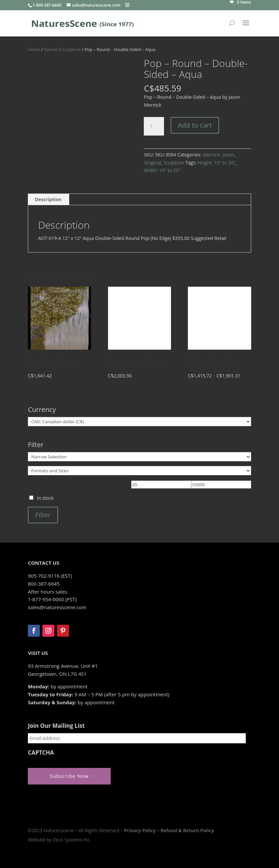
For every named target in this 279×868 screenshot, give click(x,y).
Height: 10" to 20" (216, 163)
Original (152, 163)
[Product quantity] (154, 126)
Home (34, 49)
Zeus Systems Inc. (72, 839)
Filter (43, 515)
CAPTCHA (41, 753)
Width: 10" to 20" (162, 170)
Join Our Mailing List (56, 726)
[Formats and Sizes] (139, 471)
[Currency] (139, 422)
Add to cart (195, 125)
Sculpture (71, 49)
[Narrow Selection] (139, 457)
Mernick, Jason (218, 155)
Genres (51, 49)
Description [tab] (48, 199)
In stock (45, 498)
